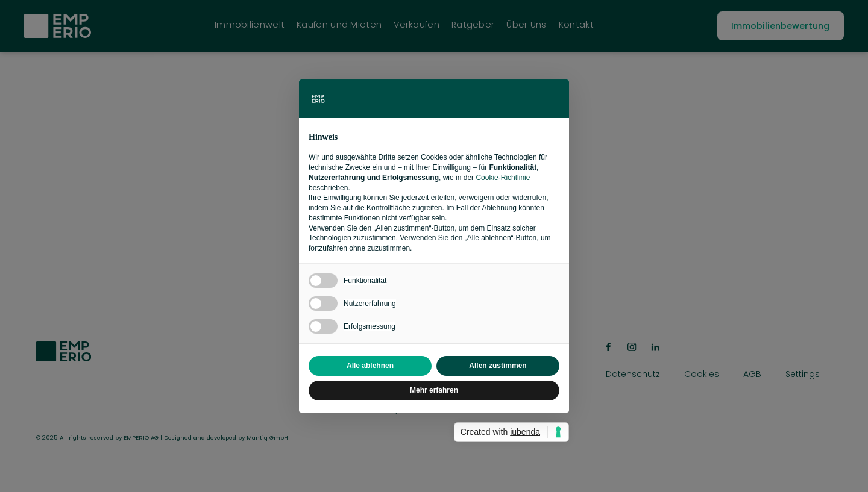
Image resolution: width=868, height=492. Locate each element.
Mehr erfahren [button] (434, 390)
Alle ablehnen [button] (370, 366)
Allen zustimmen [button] (498, 366)
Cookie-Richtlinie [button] (503, 178)
